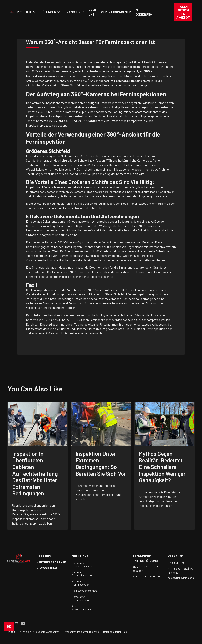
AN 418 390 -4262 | (179, 569)
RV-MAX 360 (52, 320)
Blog (160, 12)
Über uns (92, 12)
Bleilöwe (94, 632)
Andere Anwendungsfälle (82, 608)
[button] (26, 12)
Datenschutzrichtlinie (115, 632)
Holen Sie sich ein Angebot (183, 12)
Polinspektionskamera (85, 591)
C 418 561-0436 (176, 563)
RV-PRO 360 (74, 320)
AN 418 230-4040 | (143, 567)
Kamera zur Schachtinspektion (83, 574)
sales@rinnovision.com (181, 578)
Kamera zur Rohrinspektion (81, 583)
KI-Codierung (144, 12)
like (55, 389)
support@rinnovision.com (147, 576)
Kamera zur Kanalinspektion (81, 598)
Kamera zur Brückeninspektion (83, 564)
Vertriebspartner (116, 12)
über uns (44, 556)
